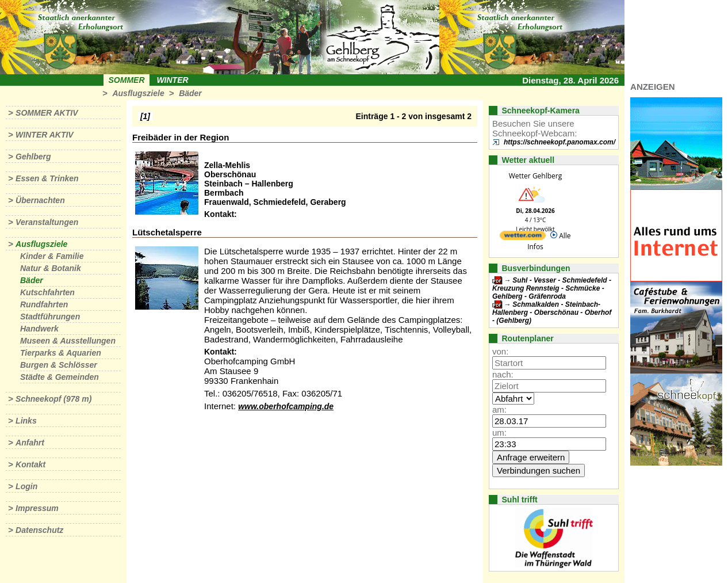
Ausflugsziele (138, 93)
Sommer (127, 80)
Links (26, 421)
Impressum (37, 508)
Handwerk (39, 329)
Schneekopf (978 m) (53, 399)
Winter (172, 80)
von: (500, 351)
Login (26, 486)
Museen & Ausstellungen (68, 341)
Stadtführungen (50, 317)
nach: (503, 374)
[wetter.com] (523, 237)
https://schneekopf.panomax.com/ (560, 142)
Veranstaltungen (47, 222)
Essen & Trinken (47, 178)
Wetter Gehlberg (535, 176)
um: (499, 433)
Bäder (190, 93)
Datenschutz (39, 530)
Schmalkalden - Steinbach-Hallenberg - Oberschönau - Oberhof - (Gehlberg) (552, 313)
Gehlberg (33, 157)
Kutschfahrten (47, 292)
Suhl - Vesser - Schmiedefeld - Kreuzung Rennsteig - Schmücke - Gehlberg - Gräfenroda (552, 288)
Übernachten (40, 200)
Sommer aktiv (47, 113)
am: (499, 409)
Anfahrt (30, 443)
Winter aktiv (45, 135)
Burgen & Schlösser (59, 365)
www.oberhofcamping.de (286, 406)
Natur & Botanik (51, 268)
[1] (145, 116)
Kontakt (30, 464)
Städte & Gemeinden (60, 377)
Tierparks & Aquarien (61, 353)
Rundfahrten (44, 304)
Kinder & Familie (52, 256)
